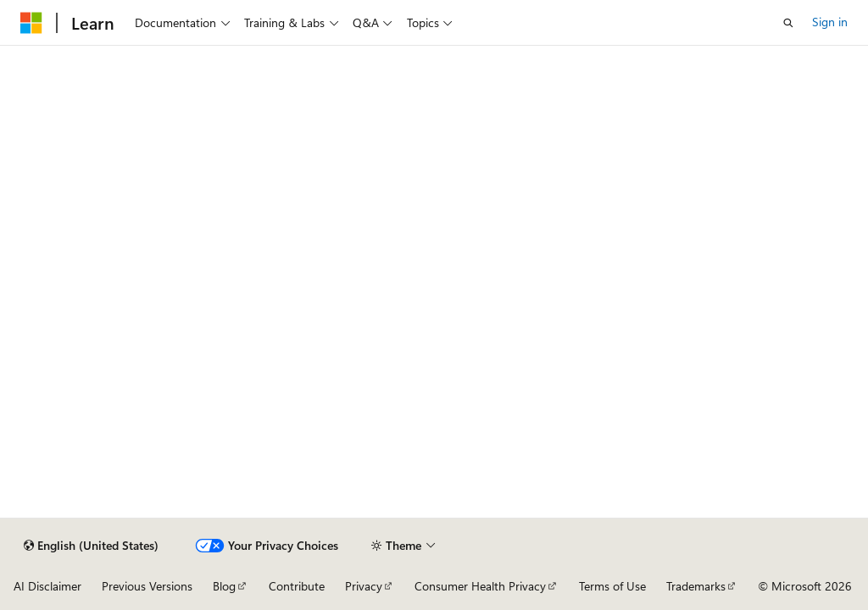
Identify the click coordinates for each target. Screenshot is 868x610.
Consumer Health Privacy (480, 586)
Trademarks (696, 586)
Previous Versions (147, 586)
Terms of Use (612, 586)
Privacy (364, 586)
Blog (224, 586)
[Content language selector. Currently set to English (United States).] (91, 546)
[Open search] (788, 23)
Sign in (830, 22)
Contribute (297, 586)
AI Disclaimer (47, 586)
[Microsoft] (31, 23)
